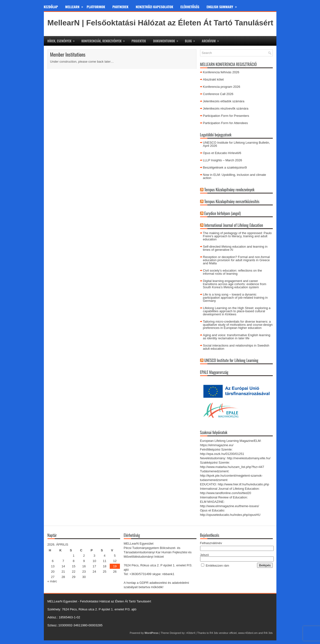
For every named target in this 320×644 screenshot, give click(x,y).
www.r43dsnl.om (248, 633)
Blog (191, 40)
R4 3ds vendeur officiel (223, 633)
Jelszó (205, 555)
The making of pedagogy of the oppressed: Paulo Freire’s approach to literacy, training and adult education (237, 236)
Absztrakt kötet (213, 79)
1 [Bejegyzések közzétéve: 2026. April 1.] (74, 556)
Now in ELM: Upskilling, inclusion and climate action (235, 176)
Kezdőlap (51, 7)
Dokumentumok (167, 40)
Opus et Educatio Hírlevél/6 (222, 153)
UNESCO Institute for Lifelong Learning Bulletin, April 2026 (237, 144)
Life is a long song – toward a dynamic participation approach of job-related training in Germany (235, 298)
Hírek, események (63, 40)
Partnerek (120, 7)
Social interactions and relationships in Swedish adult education (236, 347)
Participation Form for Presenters (226, 116)
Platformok (96, 7)
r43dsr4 (191, 633)
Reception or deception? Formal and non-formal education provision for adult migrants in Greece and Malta (236, 260)
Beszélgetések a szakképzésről (225, 167)
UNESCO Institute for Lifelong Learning (231, 360)
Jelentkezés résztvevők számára (226, 108)
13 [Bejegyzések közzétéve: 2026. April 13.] (53, 566)
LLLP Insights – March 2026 (223, 160)
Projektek (139, 41)
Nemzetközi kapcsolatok (154, 7)
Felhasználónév (211, 543)
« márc (52, 581)
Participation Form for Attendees (226, 123)
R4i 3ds (268, 633)
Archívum (212, 40)
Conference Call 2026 (218, 94)
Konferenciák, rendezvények (105, 40)
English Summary (224, 6)
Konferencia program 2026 (222, 87)
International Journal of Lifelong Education (234, 225)
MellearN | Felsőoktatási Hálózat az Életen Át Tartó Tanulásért (160, 23)
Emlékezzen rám (217, 566)
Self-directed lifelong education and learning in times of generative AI (235, 248)
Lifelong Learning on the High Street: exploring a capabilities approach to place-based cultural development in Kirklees (237, 311)
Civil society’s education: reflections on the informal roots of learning (233, 272)
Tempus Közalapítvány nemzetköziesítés (232, 201)
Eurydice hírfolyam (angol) (222, 213)
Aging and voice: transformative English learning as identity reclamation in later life (237, 337)
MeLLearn (76, 6)
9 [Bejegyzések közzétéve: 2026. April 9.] (84, 561)
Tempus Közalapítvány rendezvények (229, 190)
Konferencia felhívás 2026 (221, 72)
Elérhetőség (190, 7)
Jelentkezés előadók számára (224, 101)
